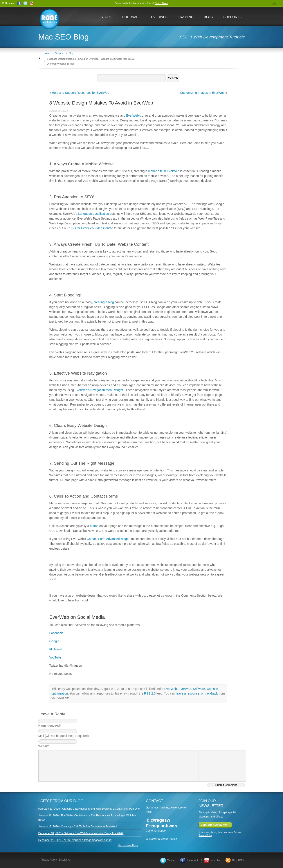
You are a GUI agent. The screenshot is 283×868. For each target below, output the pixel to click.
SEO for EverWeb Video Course (91, 228)
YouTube (55, 657)
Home (47, 53)
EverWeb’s (134, 115)
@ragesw (160, 820)
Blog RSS (234, 860)
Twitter (168, 861)
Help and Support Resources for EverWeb (80, 93)
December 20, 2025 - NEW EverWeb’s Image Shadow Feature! (75, 840)
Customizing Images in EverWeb (202, 93)
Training (186, 17)
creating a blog (104, 302)
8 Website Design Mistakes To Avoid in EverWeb (101, 103)
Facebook (56, 633)
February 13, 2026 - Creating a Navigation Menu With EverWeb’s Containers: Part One (89, 809)
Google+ (55, 641)
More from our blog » (128, 845)
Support (230, 17)
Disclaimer (65, 860)
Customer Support (157, 831)
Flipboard (56, 649)
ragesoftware (165, 826)
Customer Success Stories (161, 839)
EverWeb (159, 17)
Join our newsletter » (215, 825)
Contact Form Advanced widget (108, 539)
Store (106, 17)
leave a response (188, 693)
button (94, 526)
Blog (209, 17)
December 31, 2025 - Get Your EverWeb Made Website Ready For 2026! (81, 833)
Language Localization (94, 214)
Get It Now (161, 3)
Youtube (212, 860)
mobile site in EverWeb (164, 171)
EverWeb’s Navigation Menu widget (99, 390)
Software (132, 17)
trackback (211, 693)
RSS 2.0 (150, 693)
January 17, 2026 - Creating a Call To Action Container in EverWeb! (78, 826)
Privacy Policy (205, 835)
